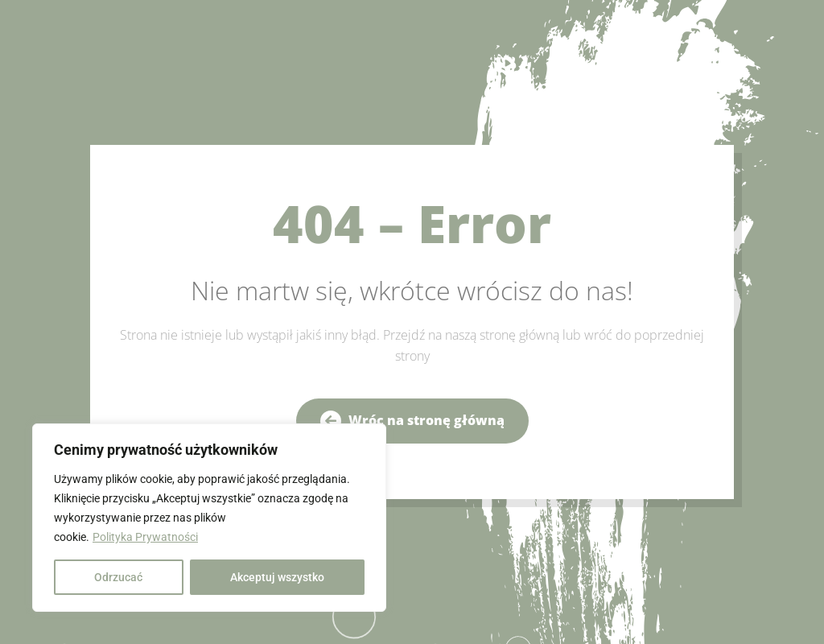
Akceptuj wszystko (277, 577)
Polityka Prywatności (145, 537)
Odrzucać (118, 577)
